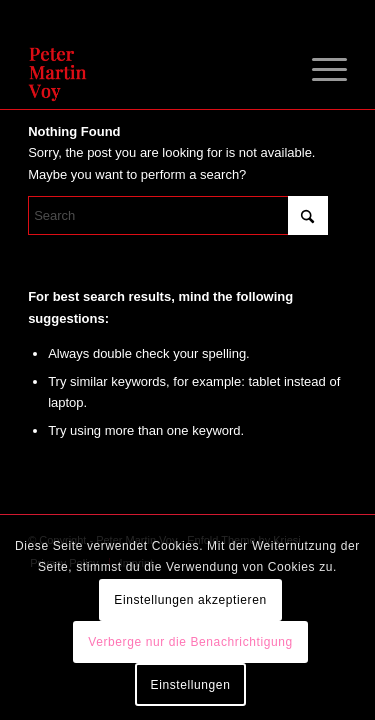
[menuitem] (319, 69)
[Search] (178, 215)
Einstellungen (191, 685)
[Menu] (319, 69)
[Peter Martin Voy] (155, 69)
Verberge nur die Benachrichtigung (190, 642)
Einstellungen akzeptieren (190, 600)
